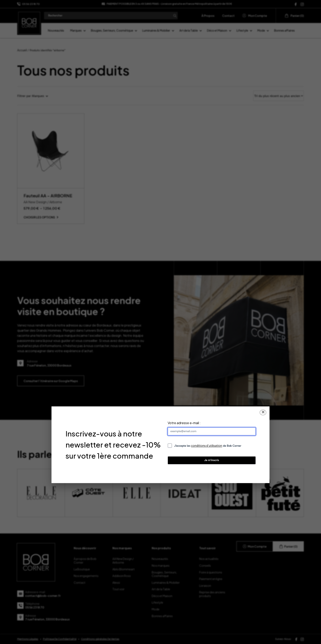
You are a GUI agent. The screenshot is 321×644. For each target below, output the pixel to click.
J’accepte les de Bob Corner (208, 446)
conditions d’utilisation (207, 446)
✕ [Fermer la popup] (263, 412)
